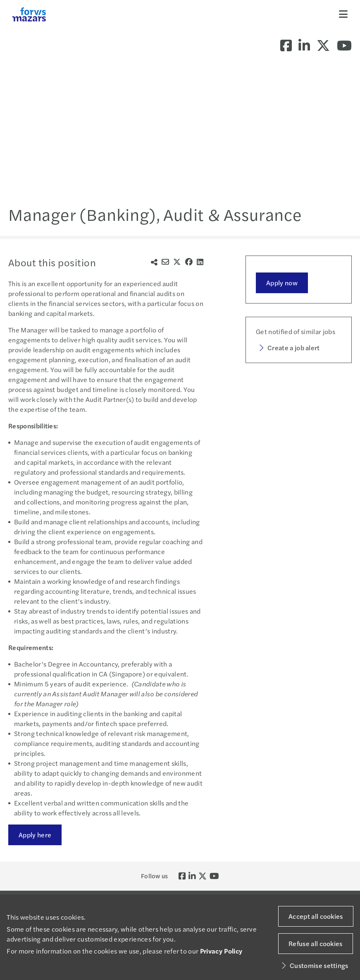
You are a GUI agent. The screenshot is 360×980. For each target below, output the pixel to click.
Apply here (35, 835)
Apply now (282, 283)
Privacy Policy (221, 951)
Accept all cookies (316, 916)
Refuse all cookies (316, 943)
